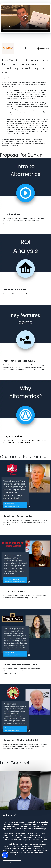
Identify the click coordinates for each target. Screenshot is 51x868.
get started (10, 862)
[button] (5, 855)
